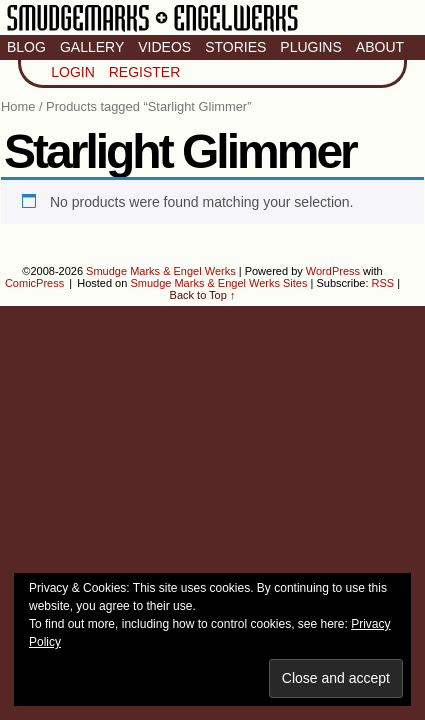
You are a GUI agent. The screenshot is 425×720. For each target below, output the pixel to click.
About (380, 47)
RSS (383, 283)
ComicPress (34, 283)
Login (73, 72)
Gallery (92, 47)
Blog (26, 47)
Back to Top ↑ (203, 295)
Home (18, 106)
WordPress (333, 271)
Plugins (310, 47)
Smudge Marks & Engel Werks (152, 30)
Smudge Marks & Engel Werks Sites (218, 283)
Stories (235, 47)
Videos (164, 47)
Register (145, 72)
